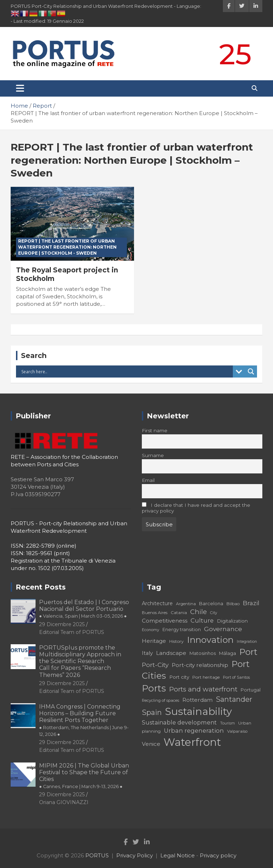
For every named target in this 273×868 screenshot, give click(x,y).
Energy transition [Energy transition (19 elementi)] (182, 630)
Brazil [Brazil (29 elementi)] (251, 603)
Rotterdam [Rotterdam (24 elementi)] (197, 700)
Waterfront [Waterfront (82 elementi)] (192, 742)
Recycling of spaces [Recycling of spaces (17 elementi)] (160, 700)
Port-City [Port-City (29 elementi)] (155, 665)
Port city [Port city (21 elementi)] (179, 677)
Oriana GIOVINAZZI (64, 802)
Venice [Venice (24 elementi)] (151, 744)
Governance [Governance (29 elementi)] (223, 629)
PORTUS (97, 855)
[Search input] (126, 371)
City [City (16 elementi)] (214, 613)
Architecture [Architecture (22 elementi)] (157, 603)
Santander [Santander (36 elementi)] (234, 699)
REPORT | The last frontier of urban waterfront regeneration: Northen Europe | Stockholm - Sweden (67, 247)
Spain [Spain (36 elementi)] (152, 712)
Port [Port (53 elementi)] (248, 652)
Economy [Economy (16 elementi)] (151, 630)
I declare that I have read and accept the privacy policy (196, 508)
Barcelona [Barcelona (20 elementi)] (211, 603)
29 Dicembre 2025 (62, 624)
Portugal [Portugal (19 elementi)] (251, 690)
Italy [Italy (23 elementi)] (147, 653)
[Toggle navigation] (20, 88)
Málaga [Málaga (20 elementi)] (227, 653)
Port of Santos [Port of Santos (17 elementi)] (236, 677)
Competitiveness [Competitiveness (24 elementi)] (165, 621)
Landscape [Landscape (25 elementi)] (171, 653)
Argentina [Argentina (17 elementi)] (186, 604)
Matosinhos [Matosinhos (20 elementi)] (203, 653)
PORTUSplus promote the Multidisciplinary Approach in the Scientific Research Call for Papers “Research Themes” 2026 (80, 661)
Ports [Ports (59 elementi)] (154, 688)
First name (155, 430)
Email (148, 480)
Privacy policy (218, 855)
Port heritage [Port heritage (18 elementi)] (206, 677)
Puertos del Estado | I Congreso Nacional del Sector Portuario (84, 609)
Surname (153, 455)
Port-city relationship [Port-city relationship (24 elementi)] (200, 665)
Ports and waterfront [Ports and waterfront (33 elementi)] (203, 689)
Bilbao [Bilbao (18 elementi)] (233, 604)
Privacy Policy (135, 855)
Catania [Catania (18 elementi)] (179, 612)
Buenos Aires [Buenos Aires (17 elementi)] (155, 613)
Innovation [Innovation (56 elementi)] (210, 640)
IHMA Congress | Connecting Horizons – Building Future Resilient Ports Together (84, 720)
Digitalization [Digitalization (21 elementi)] (232, 621)
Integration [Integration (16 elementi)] (247, 642)
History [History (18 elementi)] (176, 641)
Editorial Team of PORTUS (72, 632)
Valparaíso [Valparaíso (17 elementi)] (237, 731)
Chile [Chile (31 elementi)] (199, 612)
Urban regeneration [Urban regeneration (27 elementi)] (194, 731)
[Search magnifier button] (251, 371)
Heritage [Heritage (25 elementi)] (154, 641)
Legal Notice (178, 855)
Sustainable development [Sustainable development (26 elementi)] (179, 722)
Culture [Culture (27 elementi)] (202, 620)
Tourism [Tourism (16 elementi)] (227, 723)
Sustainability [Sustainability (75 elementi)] (198, 711)
